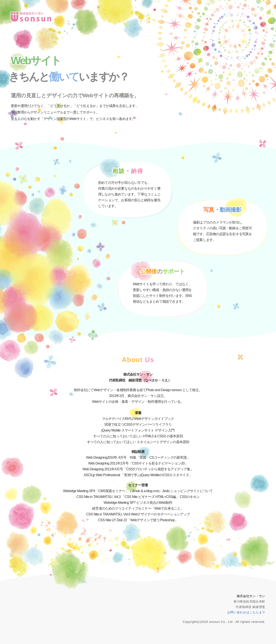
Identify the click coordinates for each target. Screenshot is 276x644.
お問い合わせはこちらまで (246, 612)
